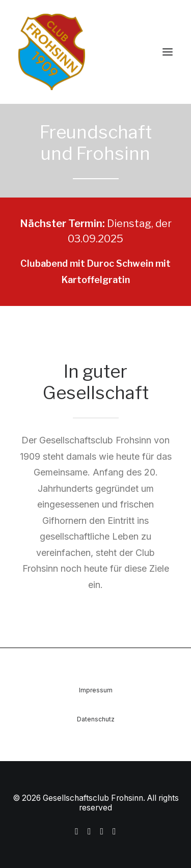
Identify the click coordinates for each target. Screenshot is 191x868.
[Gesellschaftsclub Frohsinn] (95, 52)
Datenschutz (96, 719)
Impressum (96, 690)
